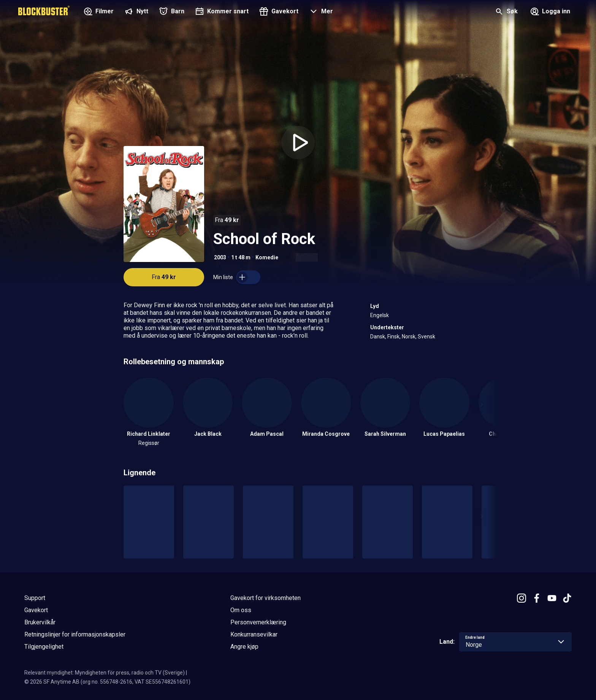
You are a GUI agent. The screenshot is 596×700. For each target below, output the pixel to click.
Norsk (409, 337)
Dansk (378, 337)
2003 (220, 257)
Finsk (393, 337)
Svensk (426, 337)
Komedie (267, 257)
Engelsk (380, 315)
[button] (320, 12)
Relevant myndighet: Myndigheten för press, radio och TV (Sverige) (105, 673)
